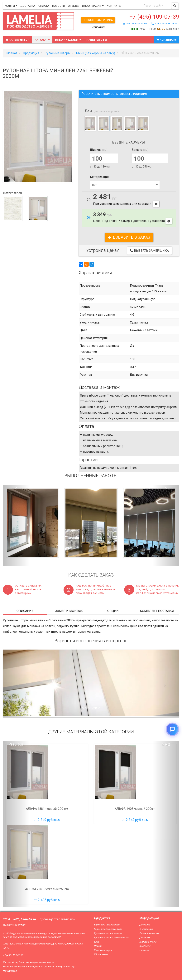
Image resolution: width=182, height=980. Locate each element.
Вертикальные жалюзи (107, 925)
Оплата (44, 6)
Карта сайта (10, 962)
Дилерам (144, 938)
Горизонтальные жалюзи (108, 929)
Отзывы (74, 6)
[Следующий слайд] (166, 683)
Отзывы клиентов (149, 933)
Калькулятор (17, 40)
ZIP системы (101, 954)
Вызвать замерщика (98, 20)
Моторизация (100, 177)
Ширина (99, 150)
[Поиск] (175, 6)
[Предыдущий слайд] (16, 683)
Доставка (28, 6)
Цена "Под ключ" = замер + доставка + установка (133, 218)
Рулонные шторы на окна (108, 933)
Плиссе (98, 946)
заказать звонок (164, 24)
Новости (59, 6)
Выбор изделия (68, 40)
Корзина (166, 40)
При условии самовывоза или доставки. (126, 200)
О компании (146, 929)
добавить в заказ (129, 237)
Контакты (114, 6)
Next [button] (166, 744)
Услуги (11, 6)
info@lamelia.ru (135, 24)
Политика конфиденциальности (36, 962)
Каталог (42, 40)
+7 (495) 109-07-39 (154, 17)
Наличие (144, 950)
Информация (93, 6)
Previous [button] (16, 744)
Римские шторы (103, 950)
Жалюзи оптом (148, 942)
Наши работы (97, 40)
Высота (140, 150)
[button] (16, 525)
